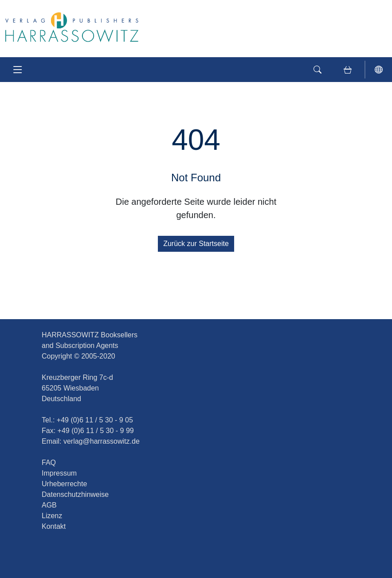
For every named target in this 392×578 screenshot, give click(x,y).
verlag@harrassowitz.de (102, 441)
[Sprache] (379, 70)
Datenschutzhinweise (75, 494)
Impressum (59, 473)
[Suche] (318, 70)
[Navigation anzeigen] (18, 70)
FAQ (49, 463)
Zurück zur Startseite (196, 244)
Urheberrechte (64, 484)
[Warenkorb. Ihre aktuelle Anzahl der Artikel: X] (348, 70)
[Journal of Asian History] (72, 27)
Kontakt (54, 526)
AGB (49, 505)
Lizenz (52, 516)
